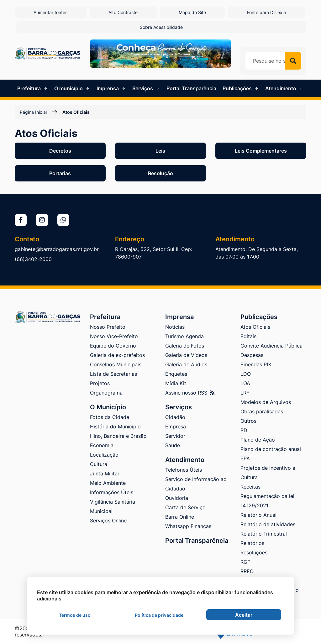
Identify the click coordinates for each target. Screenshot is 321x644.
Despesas (252, 355)
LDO (246, 374)
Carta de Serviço (185, 507)
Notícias (175, 327)
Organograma (106, 393)
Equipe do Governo (113, 346)
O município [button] (72, 88)
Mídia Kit (176, 383)
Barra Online (180, 517)
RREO (247, 571)
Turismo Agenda (184, 336)
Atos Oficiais (76, 112)
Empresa (176, 427)
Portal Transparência (191, 88)
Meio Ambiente (108, 483)
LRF (245, 393)
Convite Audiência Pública (271, 346)
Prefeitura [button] (33, 88)
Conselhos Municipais (116, 364)
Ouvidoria (177, 498)
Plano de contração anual (271, 449)
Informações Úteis (112, 492)
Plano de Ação (258, 440)
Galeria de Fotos (185, 346)
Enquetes (176, 374)
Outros (248, 421)
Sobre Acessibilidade (161, 27)
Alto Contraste (123, 12)
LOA (245, 383)
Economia (102, 445)
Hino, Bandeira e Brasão (118, 436)
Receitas (250, 487)
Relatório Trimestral (264, 534)
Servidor (175, 436)
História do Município (115, 427)
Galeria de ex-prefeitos (117, 355)
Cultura (99, 464)
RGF (245, 562)
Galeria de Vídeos (186, 355)
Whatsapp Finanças (188, 526)
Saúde (173, 445)
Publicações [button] (241, 88)
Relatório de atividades (268, 524)
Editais (248, 336)
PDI (245, 430)
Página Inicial (33, 112)
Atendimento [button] (284, 88)
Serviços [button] (146, 88)
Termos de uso (75, 615)
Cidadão (175, 417)
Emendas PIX (256, 364)
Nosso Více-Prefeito (114, 336)
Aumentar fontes (50, 12)
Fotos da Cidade (110, 417)
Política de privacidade (159, 615)
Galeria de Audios (186, 364)
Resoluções (254, 552)
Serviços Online (108, 521)
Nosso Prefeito (108, 327)
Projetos (100, 383)
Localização (104, 455)
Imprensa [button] (111, 88)
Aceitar (244, 615)
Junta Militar (105, 474)
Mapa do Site (192, 12)
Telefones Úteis (184, 470)
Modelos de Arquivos (266, 402)
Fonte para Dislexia (266, 12)
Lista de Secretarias (113, 374)
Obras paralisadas (262, 411)
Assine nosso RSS (190, 393)
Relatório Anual (258, 515)
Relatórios (252, 543)
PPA (245, 458)
